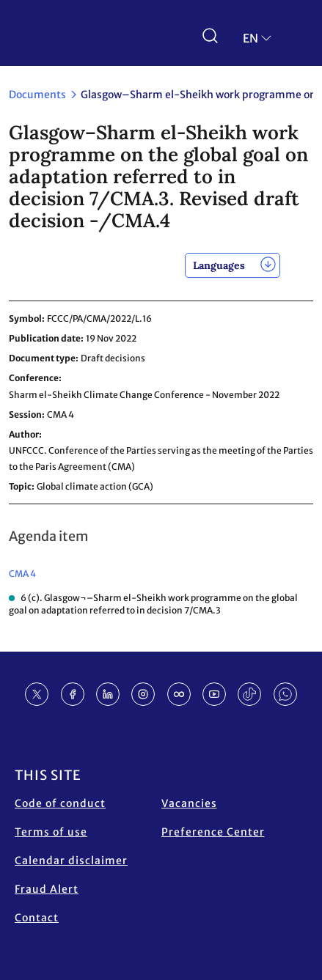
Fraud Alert (47, 889)
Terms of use (51, 832)
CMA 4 (22, 574)
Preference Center (213, 832)
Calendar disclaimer (71, 861)
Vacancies (189, 803)
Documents (37, 95)
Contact (37, 918)
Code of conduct (60, 803)
